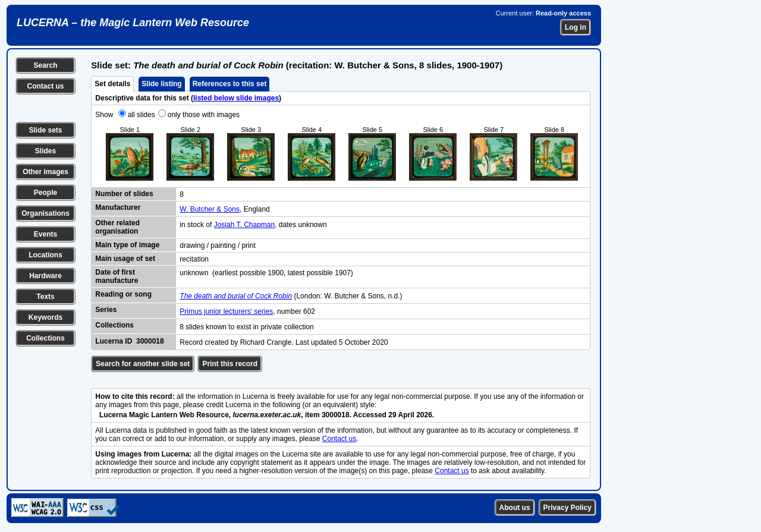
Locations (45, 255)
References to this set (230, 84)
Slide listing (161, 84)
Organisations (45, 213)
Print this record (230, 364)
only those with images (204, 115)
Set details (112, 84)
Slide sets (45, 130)
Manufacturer (118, 207)
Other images (45, 172)
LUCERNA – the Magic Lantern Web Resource (133, 23)
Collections (45, 338)
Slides (45, 151)
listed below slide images (236, 98)
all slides (141, 115)
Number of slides (124, 194)
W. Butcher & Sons (210, 209)
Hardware (45, 276)
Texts (45, 297)
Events (45, 234)
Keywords (45, 317)
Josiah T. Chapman (245, 225)
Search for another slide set (143, 364)
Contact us (45, 86)
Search (45, 65)
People (45, 193)
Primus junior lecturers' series (226, 311)
